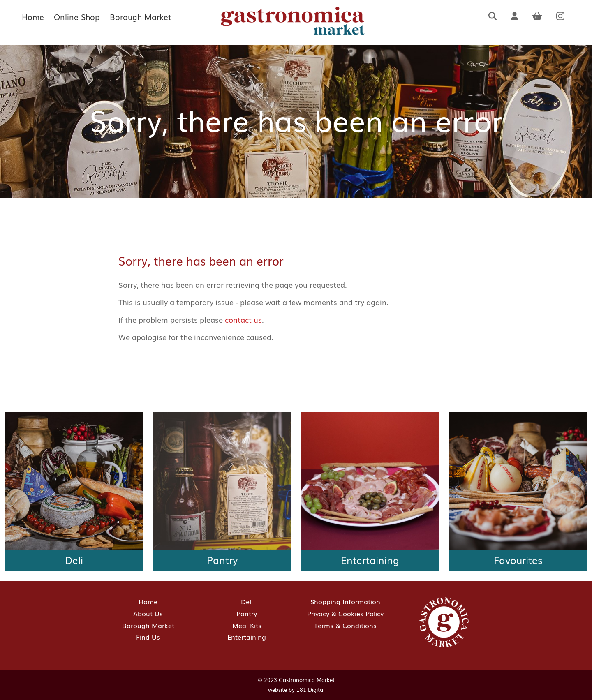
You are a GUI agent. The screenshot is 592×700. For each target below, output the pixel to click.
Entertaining (247, 637)
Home (33, 17)
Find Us (148, 637)
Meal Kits (247, 625)
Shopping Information (345, 601)
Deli (247, 601)
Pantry (247, 613)
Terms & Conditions (345, 625)
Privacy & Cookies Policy (345, 613)
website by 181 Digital (296, 690)
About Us (148, 613)
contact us (243, 319)
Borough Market (140, 17)
